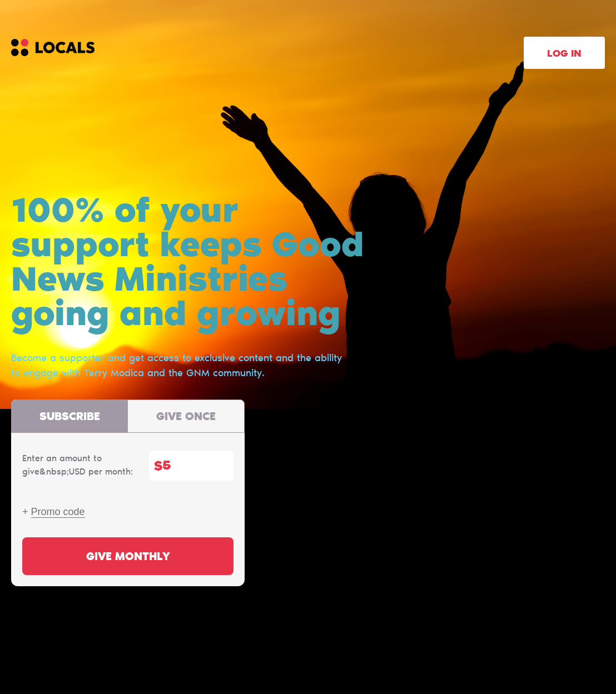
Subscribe (70, 417)
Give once (186, 417)
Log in (564, 54)
